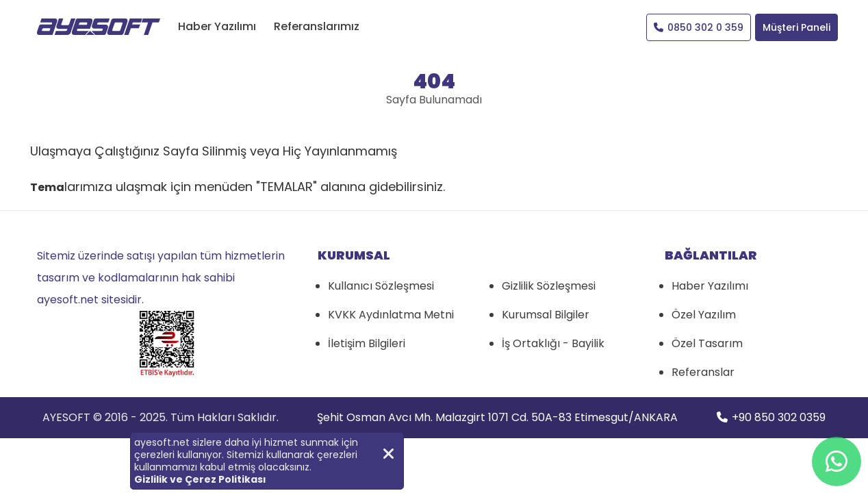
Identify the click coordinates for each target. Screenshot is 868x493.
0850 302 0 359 (699, 27)
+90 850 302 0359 (771, 417)
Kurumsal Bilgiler (546, 315)
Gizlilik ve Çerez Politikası (200, 479)
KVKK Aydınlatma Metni (391, 315)
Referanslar (703, 372)
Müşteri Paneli (796, 27)
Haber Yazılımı (217, 26)
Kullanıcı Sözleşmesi (381, 286)
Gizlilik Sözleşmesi (549, 286)
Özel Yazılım (704, 315)
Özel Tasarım (707, 343)
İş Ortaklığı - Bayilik (553, 343)
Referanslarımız (317, 26)
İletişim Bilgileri (367, 343)
